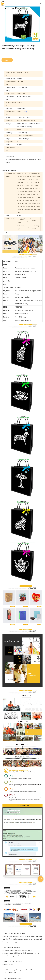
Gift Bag (24, 112)
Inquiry (7, 60)
